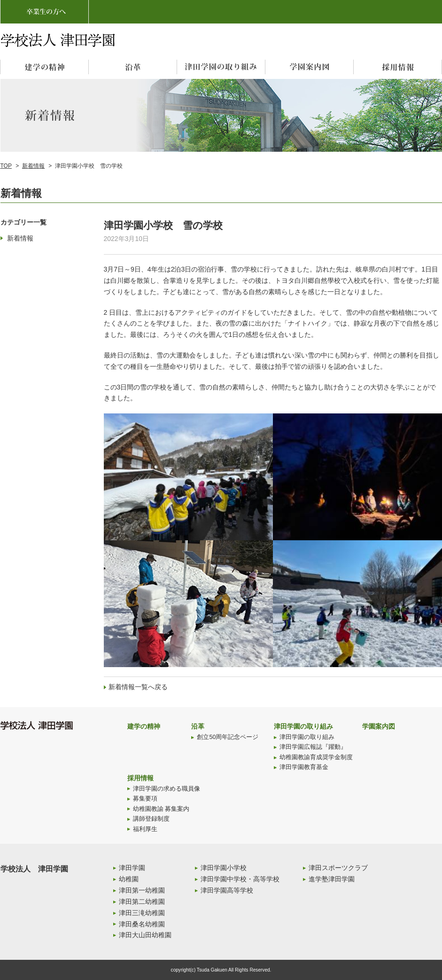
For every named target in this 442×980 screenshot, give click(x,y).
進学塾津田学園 (332, 879)
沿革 (198, 726)
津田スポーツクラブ (338, 868)
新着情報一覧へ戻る (138, 687)
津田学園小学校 (224, 868)
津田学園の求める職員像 (167, 789)
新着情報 (33, 166)
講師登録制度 (151, 819)
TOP (6, 166)
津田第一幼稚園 (142, 890)
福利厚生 (145, 829)
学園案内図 (379, 726)
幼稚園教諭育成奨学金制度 (316, 757)
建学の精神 (144, 726)
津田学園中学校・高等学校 (240, 879)
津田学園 (132, 868)
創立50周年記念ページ (228, 737)
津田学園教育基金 (304, 767)
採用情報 (140, 778)
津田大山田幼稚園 (145, 935)
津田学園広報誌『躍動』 (313, 747)
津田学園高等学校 (227, 890)
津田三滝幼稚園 (142, 913)
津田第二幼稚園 (142, 902)
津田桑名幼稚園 (142, 924)
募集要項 (145, 799)
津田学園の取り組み (303, 726)
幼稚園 (129, 879)
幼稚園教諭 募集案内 (161, 809)
